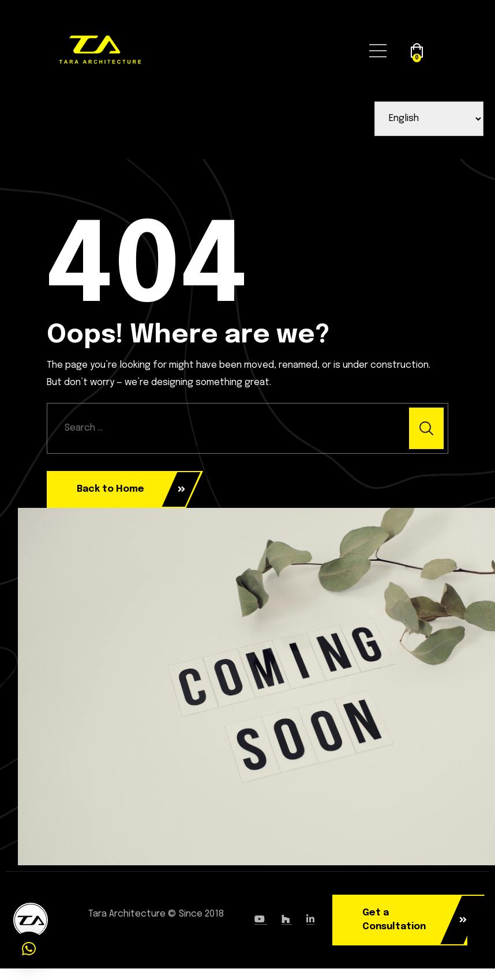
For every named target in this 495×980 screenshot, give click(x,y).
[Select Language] (429, 119)
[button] (29, 949)
